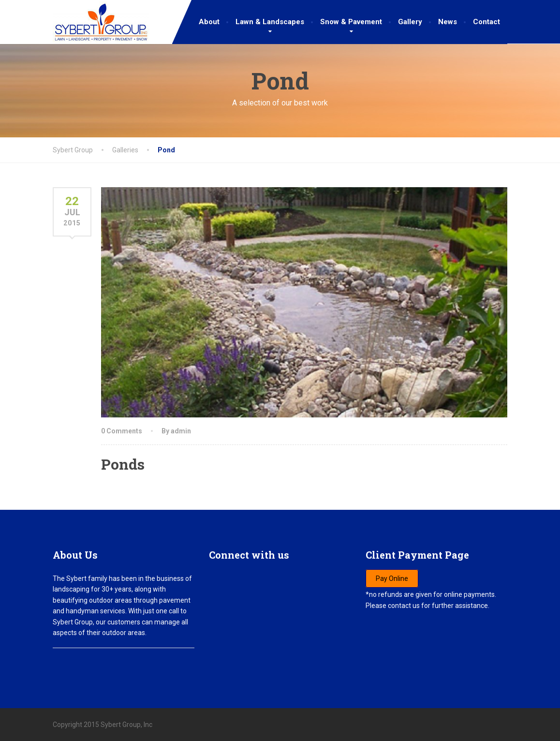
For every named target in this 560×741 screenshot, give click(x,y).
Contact (486, 22)
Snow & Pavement (351, 22)
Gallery (410, 22)
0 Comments (122, 431)
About (209, 22)
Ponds (123, 464)
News (448, 22)
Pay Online (392, 578)
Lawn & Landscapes (270, 22)
